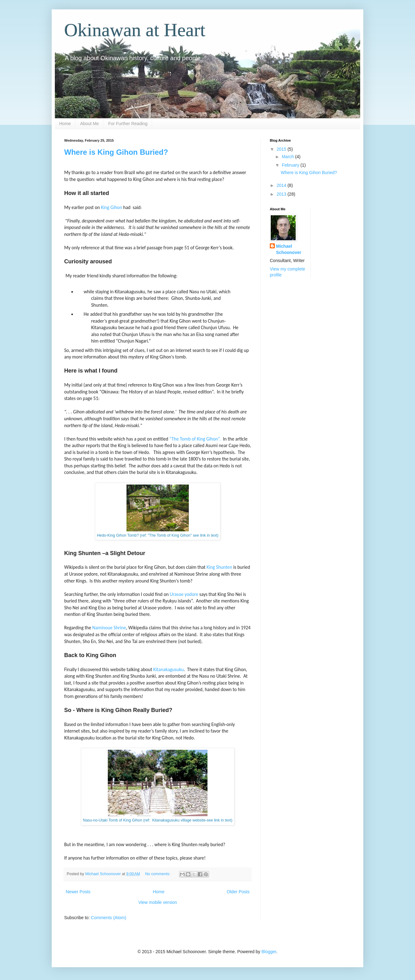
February (291, 165)
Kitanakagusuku (169, 669)
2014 (282, 185)
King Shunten (219, 567)
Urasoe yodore (184, 594)
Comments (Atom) (109, 918)
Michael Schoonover (289, 249)
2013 (282, 194)
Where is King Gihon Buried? (116, 152)
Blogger (269, 952)
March (288, 157)
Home (65, 124)
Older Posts (238, 892)
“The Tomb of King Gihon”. (195, 439)
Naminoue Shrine (109, 628)
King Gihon (112, 207)
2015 (282, 149)
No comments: (158, 874)
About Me (89, 124)
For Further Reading (128, 124)
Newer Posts (78, 892)
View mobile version (158, 902)
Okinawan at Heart (135, 30)
